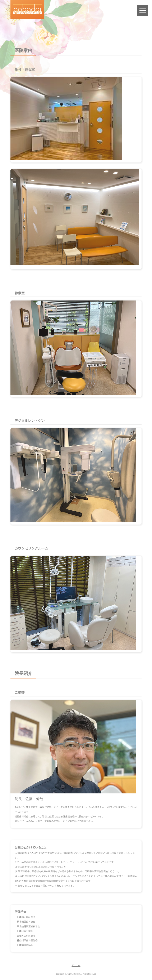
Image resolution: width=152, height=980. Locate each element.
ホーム (76, 965)
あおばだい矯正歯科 (73, 974)
